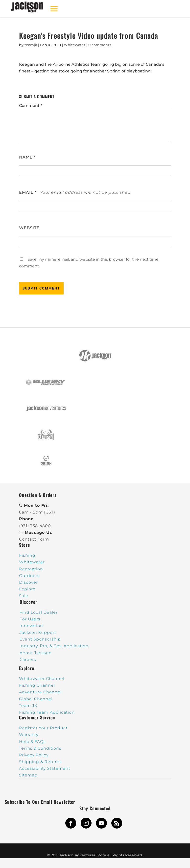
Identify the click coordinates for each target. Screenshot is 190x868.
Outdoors (29, 576)
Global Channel (36, 699)
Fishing (27, 555)
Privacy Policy (34, 755)
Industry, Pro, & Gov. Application (54, 646)
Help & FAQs (32, 742)
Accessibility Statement (45, 768)
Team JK (28, 706)
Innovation (31, 626)
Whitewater (75, 45)
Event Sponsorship (40, 639)
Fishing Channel (37, 685)
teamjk (31, 45)
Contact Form (34, 539)
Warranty (29, 735)
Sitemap (28, 775)
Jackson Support (38, 632)
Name (27, 157)
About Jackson (36, 653)
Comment (31, 106)
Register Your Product (43, 728)
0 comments (100, 45)
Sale (24, 596)
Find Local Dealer (39, 612)
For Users (30, 619)
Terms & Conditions (40, 748)
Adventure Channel (40, 692)
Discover (28, 582)
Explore (27, 589)
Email (28, 192)
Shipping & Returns (40, 762)
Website (29, 228)
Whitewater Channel (42, 679)
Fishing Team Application (47, 712)
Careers (28, 659)
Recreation (31, 569)
